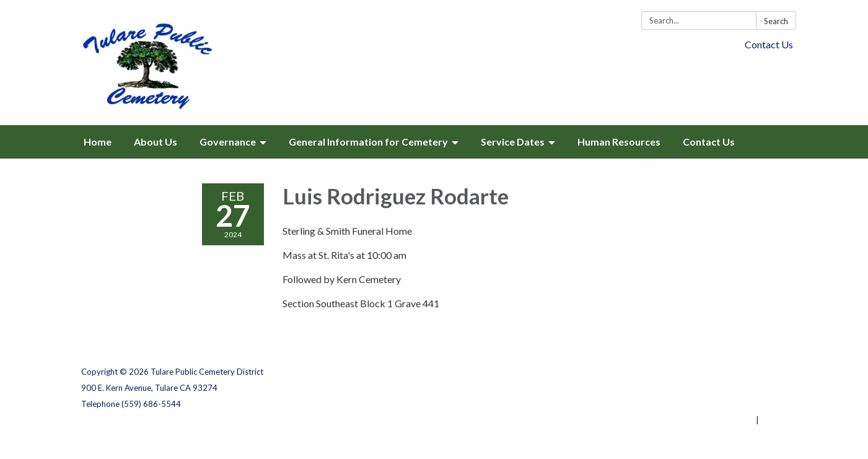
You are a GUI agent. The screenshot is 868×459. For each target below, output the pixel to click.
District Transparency (744, 388)
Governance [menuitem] (228, 142)
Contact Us (769, 44)
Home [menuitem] (98, 142)
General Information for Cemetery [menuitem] (368, 142)
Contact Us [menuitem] (709, 142)
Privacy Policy (761, 372)
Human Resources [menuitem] (619, 142)
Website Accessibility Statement (722, 404)
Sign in (774, 420)
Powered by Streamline (708, 420)
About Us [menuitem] (156, 142)
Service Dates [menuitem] (513, 142)
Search (776, 21)
